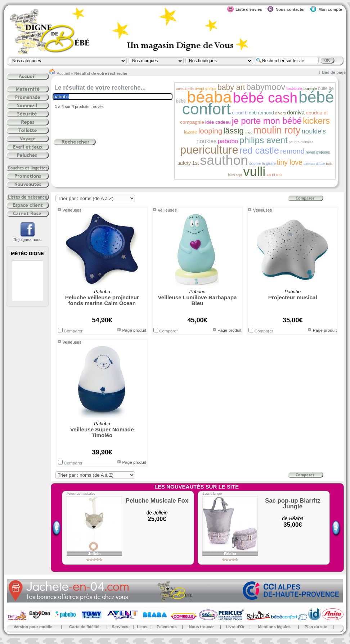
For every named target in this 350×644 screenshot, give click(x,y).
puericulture (209, 150)
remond (292, 151)
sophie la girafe (263, 163)
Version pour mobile (33, 627)
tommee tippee (314, 164)
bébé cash (265, 98)
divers (281, 113)
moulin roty (277, 130)
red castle (259, 150)
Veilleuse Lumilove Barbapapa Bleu (198, 300)
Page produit (134, 330)
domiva (296, 112)
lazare (191, 132)
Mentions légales (274, 627)
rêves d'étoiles (318, 152)
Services (120, 627)
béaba (209, 97)
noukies (207, 141)
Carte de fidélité (84, 627)
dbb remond (261, 113)
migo (249, 132)
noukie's (314, 131)
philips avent (264, 140)
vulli (255, 172)
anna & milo (185, 89)
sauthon (224, 160)
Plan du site (316, 627)
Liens (142, 627)
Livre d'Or (235, 627)
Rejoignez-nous (27, 237)
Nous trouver (202, 627)
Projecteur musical (293, 297)
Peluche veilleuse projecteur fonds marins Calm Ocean (102, 300)
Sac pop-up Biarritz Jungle (293, 504)
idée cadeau (218, 122)
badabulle (294, 89)
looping (210, 131)
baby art (231, 87)
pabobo (228, 141)
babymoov (266, 87)
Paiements (167, 627)
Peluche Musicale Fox (157, 501)
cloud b (240, 113)
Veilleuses (72, 210)
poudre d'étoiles (301, 142)
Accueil (63, 73)
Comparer (70, 331)
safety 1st (188, 163)
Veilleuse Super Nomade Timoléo (102, 432)
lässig (234, 131)
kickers (316, 121)
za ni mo (274, 174)
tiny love (290, 162)
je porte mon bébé (267, 121)
